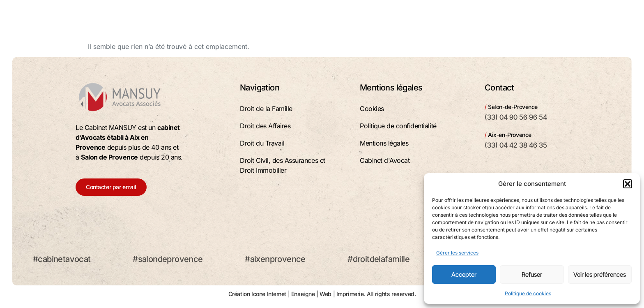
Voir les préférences (600, 274)
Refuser (532, 274)
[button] (628, 184)
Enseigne (303, 294)
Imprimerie (350, 294)
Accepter (464, 274)
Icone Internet (269, 294)
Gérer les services (457, 253)
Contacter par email (111, 187)
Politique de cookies (528, 293)
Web (325, 294)
